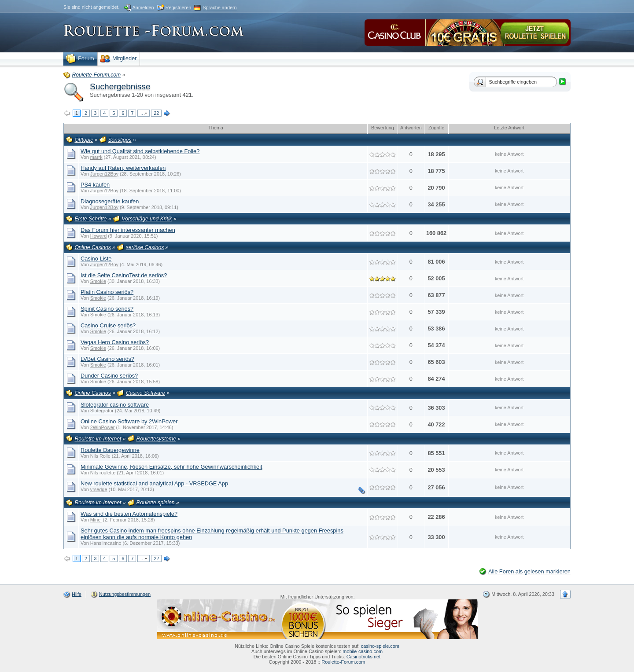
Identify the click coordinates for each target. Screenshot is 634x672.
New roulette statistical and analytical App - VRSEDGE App (154, 483)
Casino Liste (96, 259)
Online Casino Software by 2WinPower (129, 421)
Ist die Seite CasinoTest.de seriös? (124, 275)
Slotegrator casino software (115, 405)
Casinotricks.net (363, 657)
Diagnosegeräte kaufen (110, 201)
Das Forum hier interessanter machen (128, 230)
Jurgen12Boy (104, 174)
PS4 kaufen (95, 185)
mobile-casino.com (363, 651)
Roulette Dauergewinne (110, 450)
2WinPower (103, 427)
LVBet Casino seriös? (107, 359)
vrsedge (99, 489)
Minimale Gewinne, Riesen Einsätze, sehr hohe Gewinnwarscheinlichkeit (171, 467)
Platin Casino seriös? (107, 292)
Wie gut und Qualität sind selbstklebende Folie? (140, 151)
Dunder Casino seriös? (109, 376)
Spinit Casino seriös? (107, 309)
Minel (96, 520)
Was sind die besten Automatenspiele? (129, 514)
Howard (98, 236)
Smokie (98, 281)
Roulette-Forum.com (343, 662)
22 (156, 113)
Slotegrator (102, 411)
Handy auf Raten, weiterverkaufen (123, 168)
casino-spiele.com (380, 646)
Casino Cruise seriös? (108, 325)
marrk (96, 157)
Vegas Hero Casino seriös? (115, 342)
